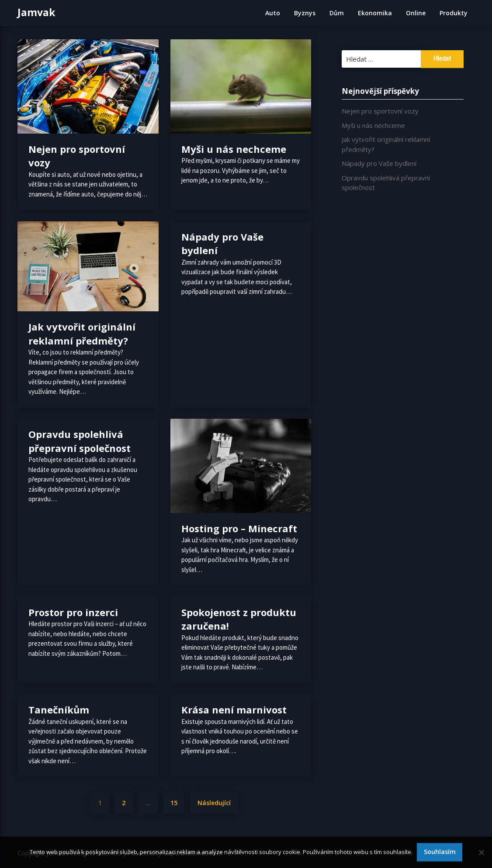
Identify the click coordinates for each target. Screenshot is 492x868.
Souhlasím (440, 852)
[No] (481, 852)
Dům (337, 13)
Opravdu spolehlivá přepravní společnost (80, 441)
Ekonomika (375, 13)
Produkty (454, 13)
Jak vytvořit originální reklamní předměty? (82, 334)
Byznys (305, 13)
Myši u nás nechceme (234, 149)
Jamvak (36, 12)
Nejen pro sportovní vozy (380, 111)
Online (416, 13)
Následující (214, 803)
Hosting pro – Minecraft (239, 528)
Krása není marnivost (234, 710)
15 (174, 803)
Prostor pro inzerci (73, 612)
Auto (273, 13)
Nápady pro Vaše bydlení (379, 163)
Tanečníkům (59, 710)
